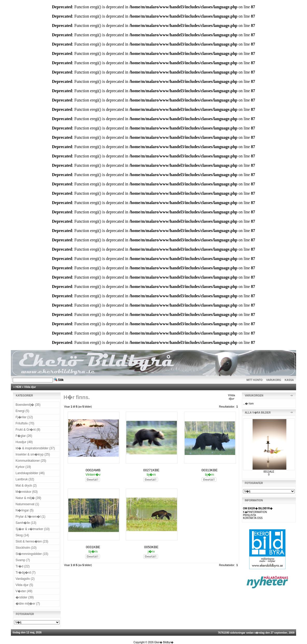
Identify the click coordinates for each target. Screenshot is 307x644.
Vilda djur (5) (24, 585)
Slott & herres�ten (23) (32, 541)
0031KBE (93, 547)
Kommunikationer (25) (31, 461)
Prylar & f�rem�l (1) (30, 517)
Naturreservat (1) (27, 504)
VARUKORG (274, 380)
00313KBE (210, 470)
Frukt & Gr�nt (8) (28, 430)
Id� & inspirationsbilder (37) (35, 448)
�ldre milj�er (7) (28, 604)
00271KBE (151, 470)
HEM (18, 387)
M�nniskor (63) (27, 492)
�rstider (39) (25, 597)
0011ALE (269, 472)
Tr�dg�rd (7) (26, 573)
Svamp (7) (23, 560)
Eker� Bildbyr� (164, 642)
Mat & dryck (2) (26, 486)
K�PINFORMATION (255, 512)
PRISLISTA (249, 515)
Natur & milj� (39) (28, 498)
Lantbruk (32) (25, 479)
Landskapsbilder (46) (30, 473)
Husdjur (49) (24, 442)
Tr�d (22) (23, 566)
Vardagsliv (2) (25, 579)
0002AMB (93, 470)
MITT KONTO (255, 380)
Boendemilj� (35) (28, 405)
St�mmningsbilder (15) (32, 554)
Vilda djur (30, 387)
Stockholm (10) (26, 548)
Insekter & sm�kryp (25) (33, 454)
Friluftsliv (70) (25, 423)
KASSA (289, 380)
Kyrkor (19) (23, 467)
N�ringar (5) (25, 510)
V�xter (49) (24, 591)
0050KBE (151, 547)
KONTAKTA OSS (253, 518)
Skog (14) (22, 535)
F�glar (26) (24, 436)
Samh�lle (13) (26, 523)
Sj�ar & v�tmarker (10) (33, 529)
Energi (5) (22, 411)
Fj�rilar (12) (24, 417)
